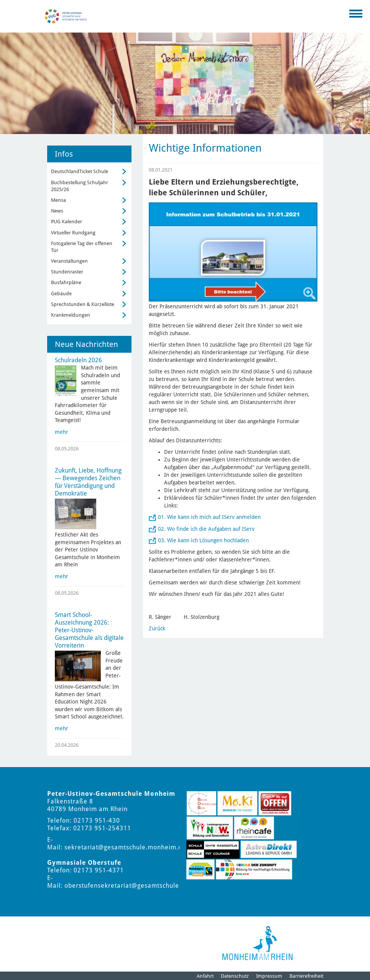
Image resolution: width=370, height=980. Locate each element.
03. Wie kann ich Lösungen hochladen (203, 540)
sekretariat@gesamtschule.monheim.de (125, 847)
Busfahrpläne (66, 282)
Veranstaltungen (69, 261)
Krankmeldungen (71, 315)
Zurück (157, 628)
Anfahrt (205, 976)
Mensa (58, 200)
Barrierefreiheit (306, 976)
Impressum (269, 976)
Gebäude (61, 294)
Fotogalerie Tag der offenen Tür (82, 247)
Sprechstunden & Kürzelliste (83, 304)
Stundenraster (67, 272)
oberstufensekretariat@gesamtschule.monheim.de (142, 886)
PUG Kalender (67, 222)
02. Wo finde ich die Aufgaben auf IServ (206, 529)
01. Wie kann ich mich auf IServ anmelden (209, 517)
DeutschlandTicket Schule (80, 171)
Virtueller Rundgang (73, 233)
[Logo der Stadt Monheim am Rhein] (257, 943)
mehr (62, 432)
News (57, 211)
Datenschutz (235, 976)
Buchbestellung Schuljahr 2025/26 (80, 186)
